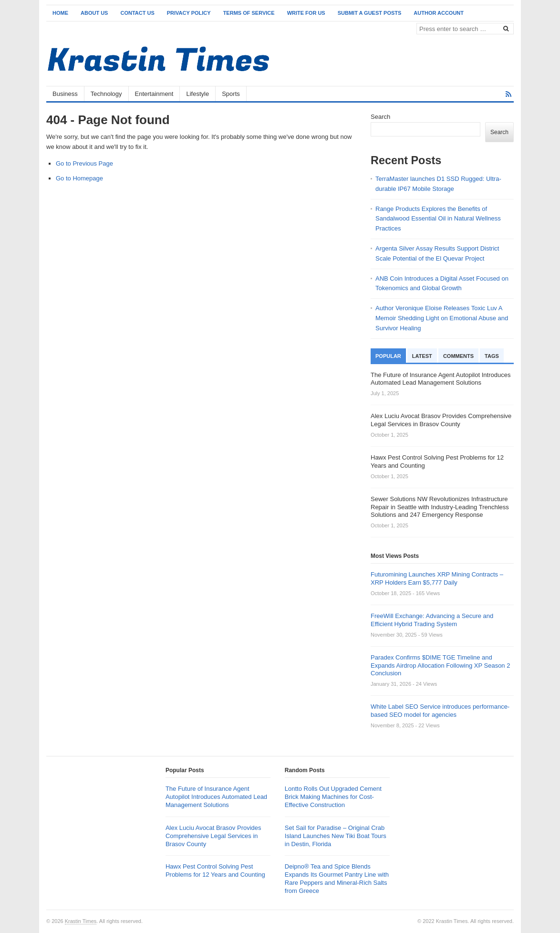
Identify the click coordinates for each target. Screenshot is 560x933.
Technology (106, 94)
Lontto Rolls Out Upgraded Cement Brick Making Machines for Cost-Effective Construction (333, 797)
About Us (94, 13)
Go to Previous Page (84, 163)
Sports (231, 94)
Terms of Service (249, 13)
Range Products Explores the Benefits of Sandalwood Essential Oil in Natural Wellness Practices (438, 219)
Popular (388, 356)
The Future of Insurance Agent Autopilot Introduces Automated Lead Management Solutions (216, 797)
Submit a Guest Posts (370, 13)
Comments (458, 356)
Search (380, 117)
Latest (422, 356)
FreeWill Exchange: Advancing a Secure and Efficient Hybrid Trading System (432, 620)
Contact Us (137, 13)
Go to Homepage (79, 178)
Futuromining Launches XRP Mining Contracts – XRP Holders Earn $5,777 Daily (437, 578)
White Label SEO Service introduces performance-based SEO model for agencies (440, 711)
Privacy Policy (189, 13)
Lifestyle (197, 94)
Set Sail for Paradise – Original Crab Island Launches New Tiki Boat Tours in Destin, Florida (336, 836)
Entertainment (154, 94)
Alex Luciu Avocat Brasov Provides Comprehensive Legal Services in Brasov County (213, 836)
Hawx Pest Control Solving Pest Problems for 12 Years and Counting (215, 870)
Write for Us (306, 13)
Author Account (439, 13)
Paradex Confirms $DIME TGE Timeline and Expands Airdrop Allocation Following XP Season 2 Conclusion (440, 666)
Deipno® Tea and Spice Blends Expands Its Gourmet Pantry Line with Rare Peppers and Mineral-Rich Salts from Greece (337, 879)
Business (65, 94)
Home (60, 13)
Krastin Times (81, 921)
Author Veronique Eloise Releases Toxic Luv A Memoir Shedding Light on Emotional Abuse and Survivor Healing (442, 318)
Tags (492, 356)
